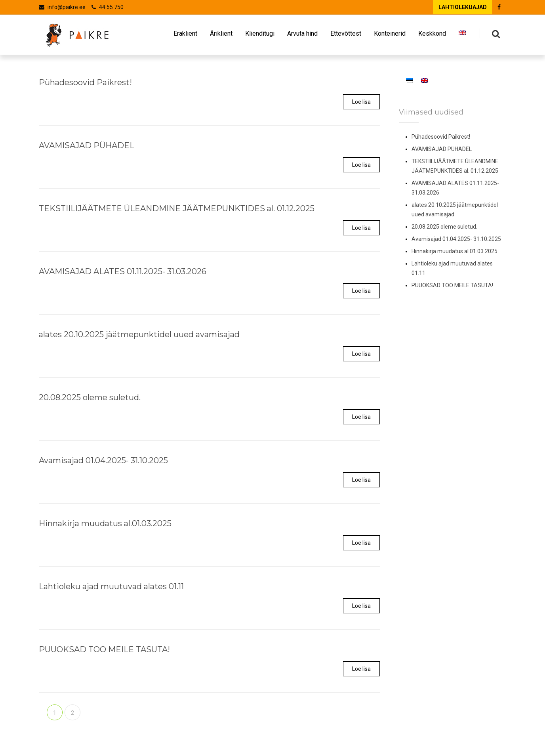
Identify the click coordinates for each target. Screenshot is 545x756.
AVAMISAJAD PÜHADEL (442, 149)
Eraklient (185, 35)
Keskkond (432, 35)
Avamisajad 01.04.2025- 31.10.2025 (456, 239)
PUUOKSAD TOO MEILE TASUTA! (452, 285)
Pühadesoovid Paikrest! (441, 137)
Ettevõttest (346, 35)
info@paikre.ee (67, 7)
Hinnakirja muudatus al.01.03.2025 (454, 251)
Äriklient (221, 35)
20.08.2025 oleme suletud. (444, 227)
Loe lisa (361, 102)
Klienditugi (260, 35)
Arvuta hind (302, 35)
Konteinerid (390, 35)
